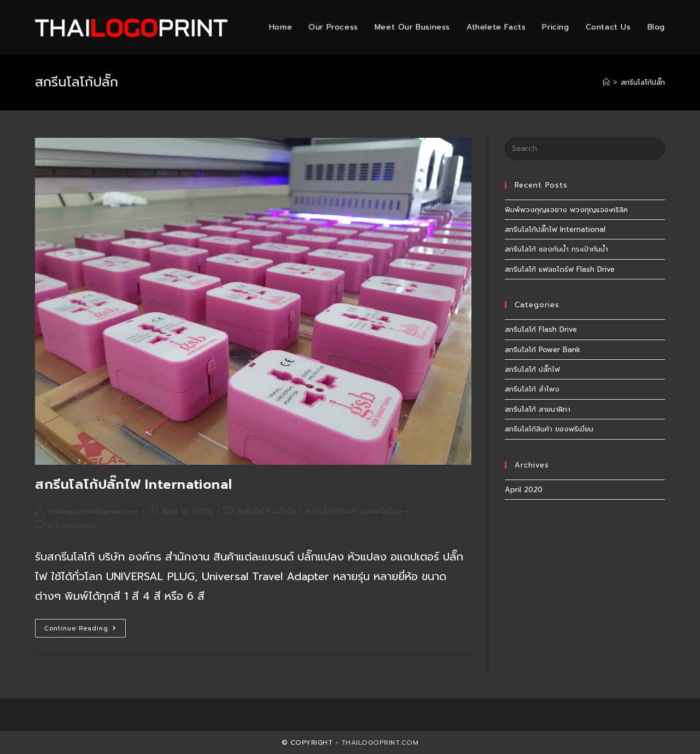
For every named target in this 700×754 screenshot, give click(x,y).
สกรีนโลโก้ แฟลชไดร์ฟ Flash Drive (560, 269)
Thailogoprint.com (380, 743)
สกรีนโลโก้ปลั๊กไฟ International (133, 484)
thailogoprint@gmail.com (93, 512)
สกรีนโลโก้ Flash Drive (541, 329)
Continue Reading (85, 630)
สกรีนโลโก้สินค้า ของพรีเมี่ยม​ (354, 512)
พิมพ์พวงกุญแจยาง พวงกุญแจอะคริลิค (566, 210)
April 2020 (524, 490)
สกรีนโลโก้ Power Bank (542, 350)
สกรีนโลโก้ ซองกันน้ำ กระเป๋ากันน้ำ (556, 249)
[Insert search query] (585, 149)
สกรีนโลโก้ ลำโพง (532, 389)
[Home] (606, 82)
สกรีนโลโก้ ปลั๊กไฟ (266, 512)
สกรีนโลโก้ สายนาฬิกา (538, 409)
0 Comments (72, 526)
